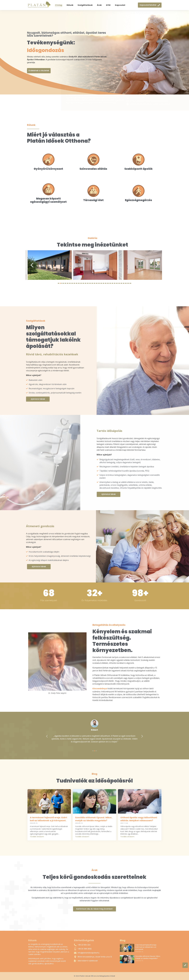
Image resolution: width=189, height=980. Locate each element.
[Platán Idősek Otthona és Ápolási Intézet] (39, 5)
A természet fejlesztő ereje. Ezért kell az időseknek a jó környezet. (146, 947)
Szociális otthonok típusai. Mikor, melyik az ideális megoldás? (148, 957)
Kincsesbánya (168, 689)
